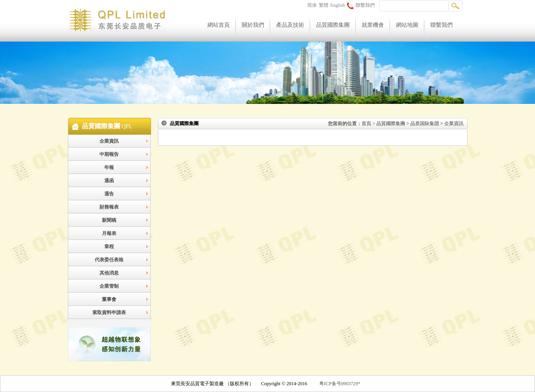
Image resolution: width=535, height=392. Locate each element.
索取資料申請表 (109, 312)
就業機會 (373, 25)
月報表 (109, 233)
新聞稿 (109, 220)
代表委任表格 (109, 260)
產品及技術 (290, 25)
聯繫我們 (361, 5)
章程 (109, 247)
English (338, 5)
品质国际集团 (425, 123)
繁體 (324, 5)
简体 (312, 5)
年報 (109, 167)
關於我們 (253, 25)
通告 (109, 194)
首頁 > (369, 123)
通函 (109, 181)
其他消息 (109, 273)
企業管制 (109, 286)
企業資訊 (109, 141)
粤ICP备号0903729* (340, 384)
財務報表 (109, 207)
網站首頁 (219, 25)
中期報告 (109, 154)
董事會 (109, 299)
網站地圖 (407, 25)
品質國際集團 (333, 25)
